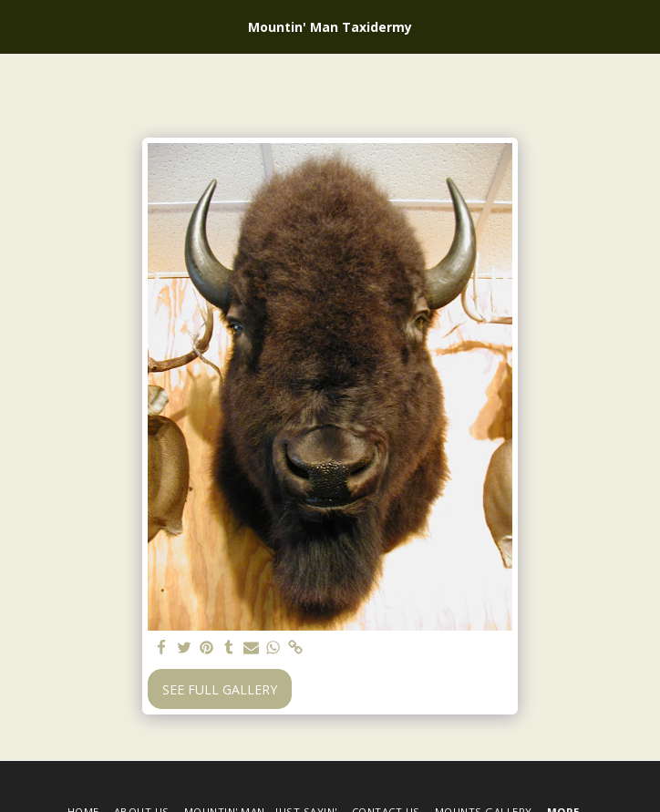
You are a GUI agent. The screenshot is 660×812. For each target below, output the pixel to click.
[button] (20, 26)
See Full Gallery (220, 689)
